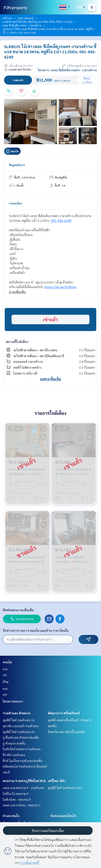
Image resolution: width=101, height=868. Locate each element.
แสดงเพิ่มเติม (50, 379)
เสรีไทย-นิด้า (57, 781)
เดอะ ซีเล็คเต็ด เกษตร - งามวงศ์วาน (22, 25)
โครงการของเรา (13, 701)
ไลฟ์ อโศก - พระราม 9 (17, 799)
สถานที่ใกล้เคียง (17, 342)
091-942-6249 (61, 220)
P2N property (16, 7)
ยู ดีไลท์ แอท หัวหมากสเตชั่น (21, 737)
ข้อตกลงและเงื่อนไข (63, 816)
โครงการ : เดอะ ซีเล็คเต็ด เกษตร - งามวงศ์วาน (67, 70)
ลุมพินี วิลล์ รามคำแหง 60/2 (65, 788)
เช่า (5, 675)
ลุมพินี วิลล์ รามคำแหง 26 (19, 720)
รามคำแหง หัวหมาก (17, 713)
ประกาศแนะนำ (26, 18)
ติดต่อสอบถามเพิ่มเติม (18, 610)
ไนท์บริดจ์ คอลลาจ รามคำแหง (22, 749)
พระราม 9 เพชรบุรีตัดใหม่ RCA (24, 781)
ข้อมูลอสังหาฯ (17, 165)
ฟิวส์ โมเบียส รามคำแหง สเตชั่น (23, 761)
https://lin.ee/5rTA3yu (60, 287)
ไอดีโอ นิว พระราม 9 (16, 794)
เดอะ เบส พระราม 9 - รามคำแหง (23, 788)
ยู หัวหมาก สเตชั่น (14, 743)
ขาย (5, 669)
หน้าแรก (7, 18)
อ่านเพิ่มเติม (17, 292)
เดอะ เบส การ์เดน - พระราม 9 (22, 805)
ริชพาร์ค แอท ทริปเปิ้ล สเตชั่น (66, 732)
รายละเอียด (16, 203)
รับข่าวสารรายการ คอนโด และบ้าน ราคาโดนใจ (36, 630)
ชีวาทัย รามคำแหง (14, 755)
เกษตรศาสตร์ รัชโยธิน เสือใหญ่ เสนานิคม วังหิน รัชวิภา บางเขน (38, 22)
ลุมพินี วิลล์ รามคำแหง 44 (19, 732)
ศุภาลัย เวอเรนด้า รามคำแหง (21, 726)
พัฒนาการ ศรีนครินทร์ (64, 713)
